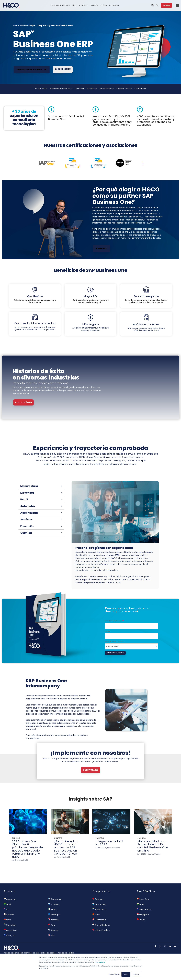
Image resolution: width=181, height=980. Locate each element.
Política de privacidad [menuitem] (13, 953)
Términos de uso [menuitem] (31, 953)
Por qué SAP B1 (41, 89)
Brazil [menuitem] (7, 904)
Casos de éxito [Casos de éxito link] (63, 69)
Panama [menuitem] (53, 920)
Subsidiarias (92, 89)
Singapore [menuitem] (143, 914)
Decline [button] (137, 974)
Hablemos (166, 5)
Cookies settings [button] (114, 974)
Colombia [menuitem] (10, 925)
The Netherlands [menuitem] (101, 925)
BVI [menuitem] (6, 909)
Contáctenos (140, 89)
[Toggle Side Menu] (177, 5)
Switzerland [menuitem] (99, 920)
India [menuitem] (140, 904)
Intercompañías (107, 89)
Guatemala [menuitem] (55, 899)
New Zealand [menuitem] (144, 909)
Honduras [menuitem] (54, 904)
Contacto (114, 5)
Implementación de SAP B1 (61, 89)
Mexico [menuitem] (53, 909)
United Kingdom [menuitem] (101, 930)
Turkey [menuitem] (141, 920)
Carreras (94, 5)
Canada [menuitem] (9, 914)
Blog (74, 5)
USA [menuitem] (51, 935)
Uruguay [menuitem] (53, 930)
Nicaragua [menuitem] (54, 914)
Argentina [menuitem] (10, 899)
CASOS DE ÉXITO (23, 402)
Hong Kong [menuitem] (143, 899)
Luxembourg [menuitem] (99, 904)
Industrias (80, 89)
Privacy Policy (101, 962)
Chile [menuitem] (7, 920)
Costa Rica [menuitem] (10, 930)
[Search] (157, 5)
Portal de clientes (124, 89)
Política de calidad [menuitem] (66, 953)
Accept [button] (126, 974)
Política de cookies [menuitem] (48, 953)
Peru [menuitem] (51, 925)
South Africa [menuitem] (99, 909)
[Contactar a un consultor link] (32, 69)
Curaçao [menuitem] (9, 935)
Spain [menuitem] (96, 914)
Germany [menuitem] (98, 899)
